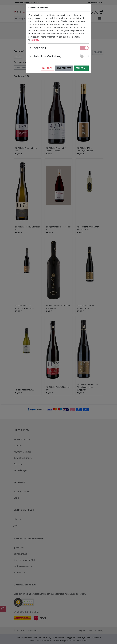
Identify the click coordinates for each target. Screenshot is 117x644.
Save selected (64, 68)
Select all (81, 68)
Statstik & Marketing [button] (44, 56)
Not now (47, 68)
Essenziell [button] (37, 48)
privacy (36, 40)
